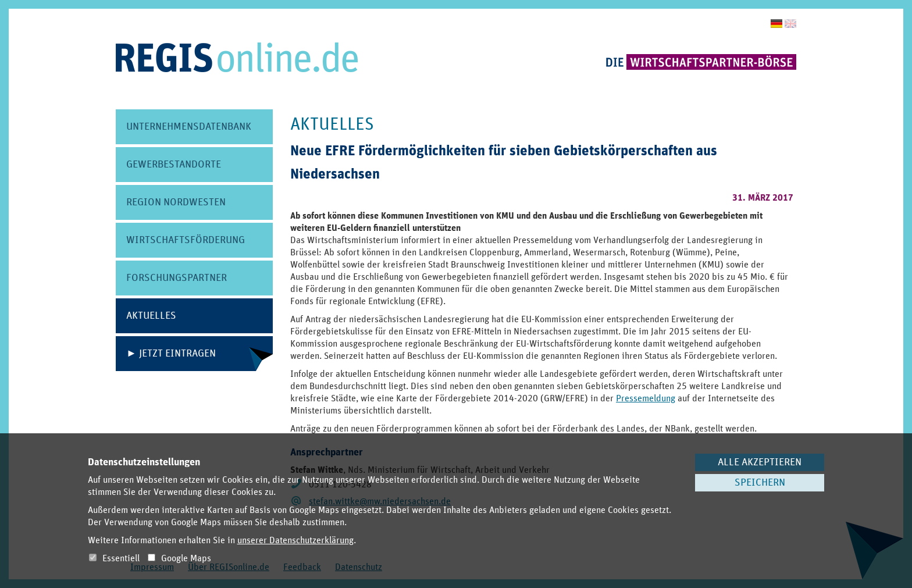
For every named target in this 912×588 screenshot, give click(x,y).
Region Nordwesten (176, 202)
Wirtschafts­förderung (186, 240)
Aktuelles (151, 316)
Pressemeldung (646, 398)
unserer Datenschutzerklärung (295, 540)
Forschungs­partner (177, 278)
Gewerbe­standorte (174, 165)
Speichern (760, 483)
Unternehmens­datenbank (189, 127)
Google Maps (179, 558)
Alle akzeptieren (760, 462)
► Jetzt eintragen (171, 354)
